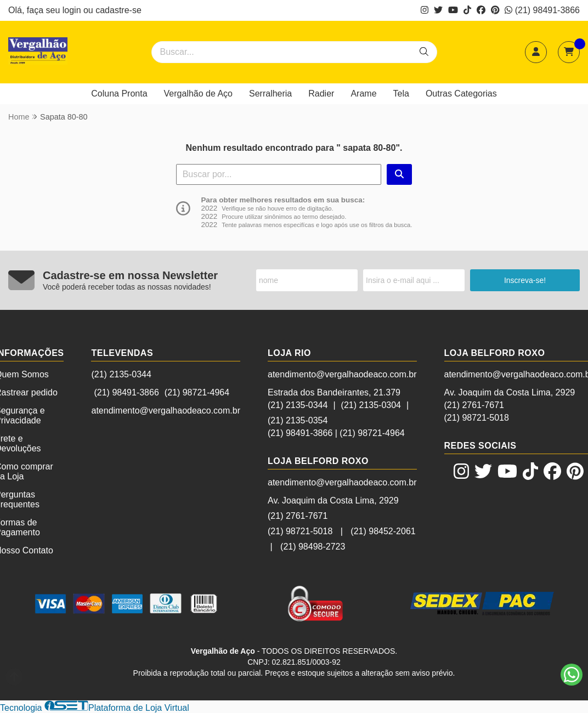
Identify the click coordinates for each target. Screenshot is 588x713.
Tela (401, 94)
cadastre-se (118, 10)
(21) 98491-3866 (542, 10)
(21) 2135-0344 (121, 374)
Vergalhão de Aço (198, 94)
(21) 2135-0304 (371, 405)
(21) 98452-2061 (383, 531)
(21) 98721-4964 (197, 392)
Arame (363, 94)
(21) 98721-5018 (300, 531)
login (73, 10)
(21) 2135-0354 (298, 420)
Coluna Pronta (119, 94)
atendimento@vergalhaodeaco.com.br (166, 411)
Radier (321, 94)
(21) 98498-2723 (313, 547)
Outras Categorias (461, 94)
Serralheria (270, 94)
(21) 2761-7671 (298, 516)
